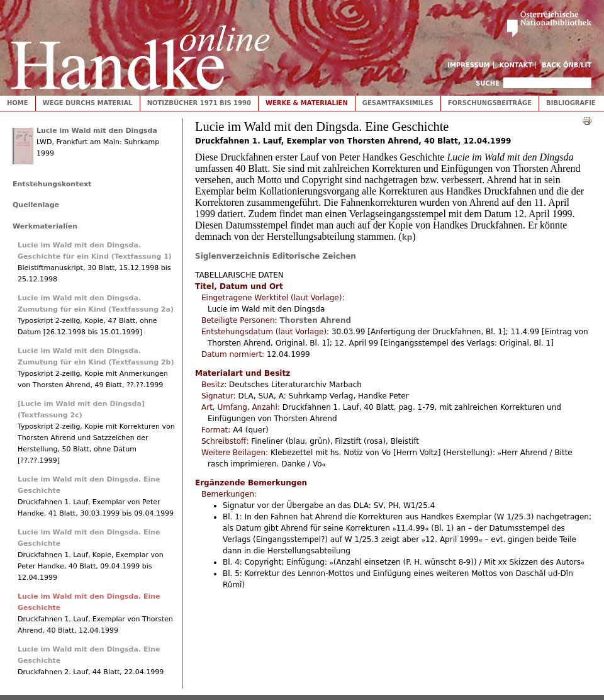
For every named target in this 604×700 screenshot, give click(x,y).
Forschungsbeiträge (490, 103)
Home (18, 103)
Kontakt (516, 65)
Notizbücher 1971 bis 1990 (199, 103)
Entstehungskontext (52, 184)
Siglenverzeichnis (232, 256)
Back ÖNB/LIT (567, 65)
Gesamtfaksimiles (398, 103)
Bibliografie (571, 103)
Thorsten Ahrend (315, 320)
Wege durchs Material (88, 103)
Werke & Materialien (307, 103)
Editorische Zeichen (314, 256)
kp (407, 237)
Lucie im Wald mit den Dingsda (97, 131)
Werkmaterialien (45, 226)
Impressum (469, 65)
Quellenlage (36, 205)
